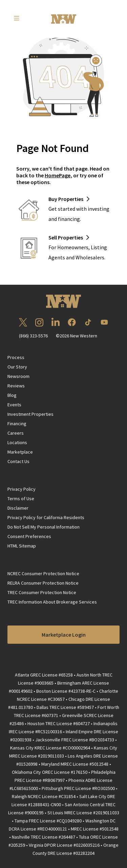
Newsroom (18, 376)
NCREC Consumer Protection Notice (43, 573)
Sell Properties (66, 237)
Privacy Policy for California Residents (46, 517)
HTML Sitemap (22, 546)
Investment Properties (30, 414)
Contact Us (18, 461)
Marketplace (20, 452)
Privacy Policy (22, 489)
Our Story (17, 367)
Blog (12, 395)
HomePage (58, 175)
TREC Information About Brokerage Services (52, 602)
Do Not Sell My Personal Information (44, 527)
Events (14, 405)
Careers (16, 433)
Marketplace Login (64, 635)
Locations (17, 442)
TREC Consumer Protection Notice (42, 592)
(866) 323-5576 (33, 336)
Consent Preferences (29, 536)
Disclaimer (18, 508)
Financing (17, 424)
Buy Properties (66, 199)
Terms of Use (21, 499)
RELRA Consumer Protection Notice (43, 583)
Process (16, 357)
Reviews (16, 386)
